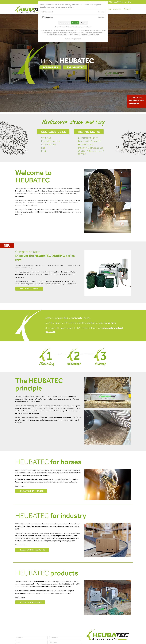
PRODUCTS (30, 602)
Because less (54, 132)
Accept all (75, 23)
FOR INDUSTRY (75, 67)
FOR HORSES (50, 67)
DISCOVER (29, 289)
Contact (127, 9)
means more (89, 132)
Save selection (64, 23)
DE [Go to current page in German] (129, 2)
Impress (67, 39)
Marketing (49, 17)
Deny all (84, 23)
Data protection (76, 39)
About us (117, 9)
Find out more (134, 104)
